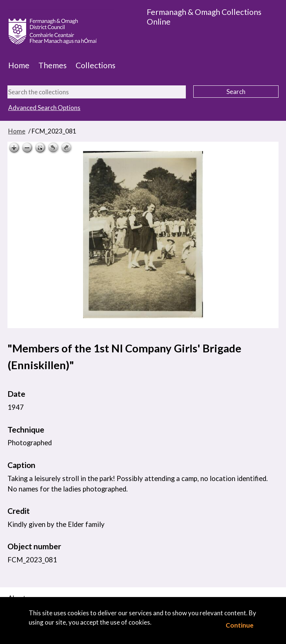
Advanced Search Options (44, 108)
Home (19, 65)
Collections (96, 65)
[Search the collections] (97, 92)
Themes (53, 65)
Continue (240, 625)
